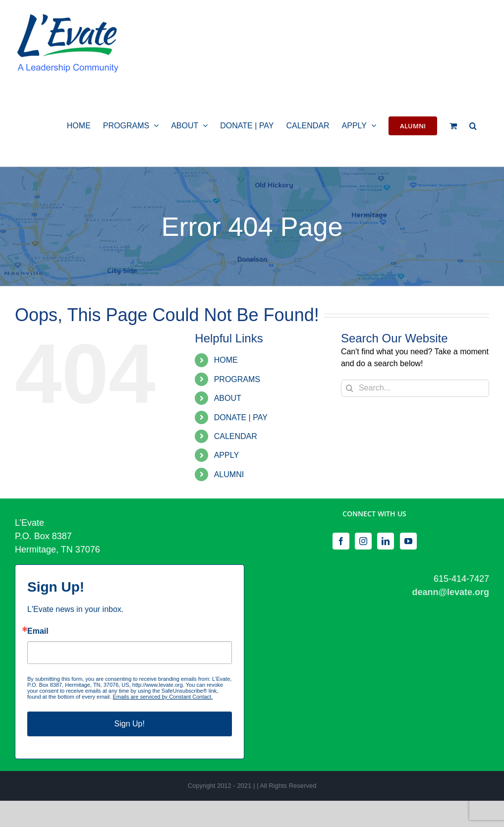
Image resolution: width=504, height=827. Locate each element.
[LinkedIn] (386, 541)
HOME (226, 360)
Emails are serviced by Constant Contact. (163, 697)
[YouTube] (408, 541)
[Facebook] (341, 541)
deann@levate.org (450, 592)
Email (38, 631)
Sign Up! (130, 724)
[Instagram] (363, 541)
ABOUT (228, 398)
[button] (473, 125)
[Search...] (415, 388)
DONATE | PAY (241, 417)
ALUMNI (229, 474)
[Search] (350, 388)
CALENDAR (236, 436)
